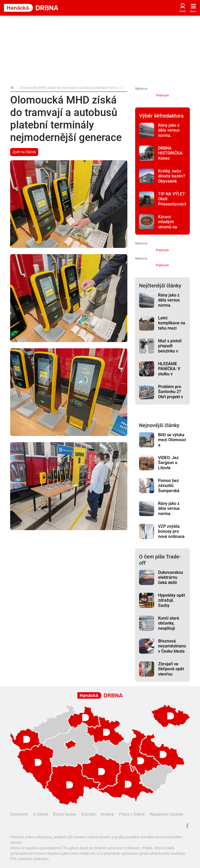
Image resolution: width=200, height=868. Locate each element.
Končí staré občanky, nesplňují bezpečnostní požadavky (171, 628)
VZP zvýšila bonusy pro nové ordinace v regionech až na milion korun (172, 539)
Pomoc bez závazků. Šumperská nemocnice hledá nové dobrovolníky (170, 493)
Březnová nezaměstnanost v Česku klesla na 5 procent (172, 649)
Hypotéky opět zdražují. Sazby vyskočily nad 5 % (171, 605)
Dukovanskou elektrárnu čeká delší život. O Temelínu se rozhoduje (171, 585)
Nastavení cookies (167, 814)
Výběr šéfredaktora (161, 116)
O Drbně (40, 814)
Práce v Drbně (132, 814)
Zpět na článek (24, 152)
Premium (162, 95)
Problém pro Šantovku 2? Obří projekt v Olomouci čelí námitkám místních (171, 399)
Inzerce (107, 814)
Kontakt (88, 814)
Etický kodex (65, 814)
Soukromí (19, 814)
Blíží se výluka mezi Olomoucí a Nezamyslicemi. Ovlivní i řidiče (172, 445)
